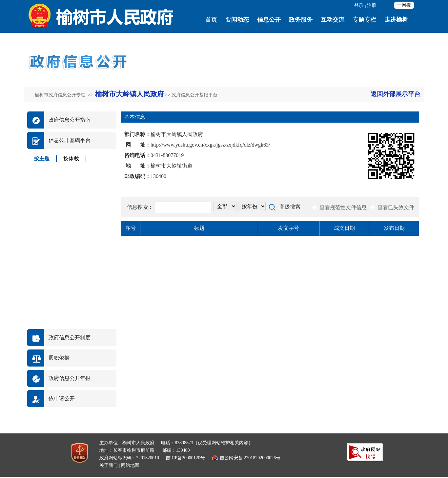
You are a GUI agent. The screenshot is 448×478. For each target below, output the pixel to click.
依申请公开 (62, 398)
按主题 (42, 159)
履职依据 (59, 358)
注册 (372, 5)
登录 (359, 5)
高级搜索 (290, 207)
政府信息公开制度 (70, 338)
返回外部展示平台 (396, 94)
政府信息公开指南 (70, 120)
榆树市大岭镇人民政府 (130, 94)
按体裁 (71, 159)
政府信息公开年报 (70, 378)
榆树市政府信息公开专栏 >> (64, 95)
